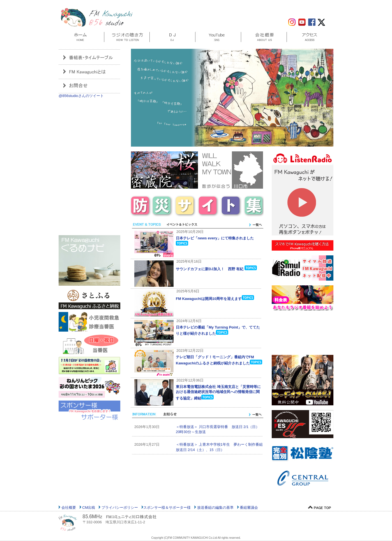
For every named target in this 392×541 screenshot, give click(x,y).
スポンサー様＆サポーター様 (167, 508)
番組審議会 (249, 508)
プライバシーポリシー (119, 508)
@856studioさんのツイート (81, 96)
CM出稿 (88, 508)
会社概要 (68, 508)
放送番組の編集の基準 (215, 508)
